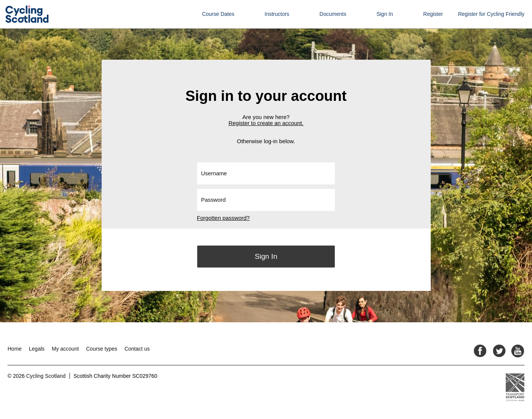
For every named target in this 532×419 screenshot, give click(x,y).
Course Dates (218, 14)
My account (65, 349)
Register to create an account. (266, 123)
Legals (37, 349)
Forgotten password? (223, 218)
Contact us (137, 349)
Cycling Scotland (46, 376)
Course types (102, 349)
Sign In (385, 14)
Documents (333, 14)
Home (15, 349)
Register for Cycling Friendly (491, 14)
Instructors (277, 14)
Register (433, 14)
